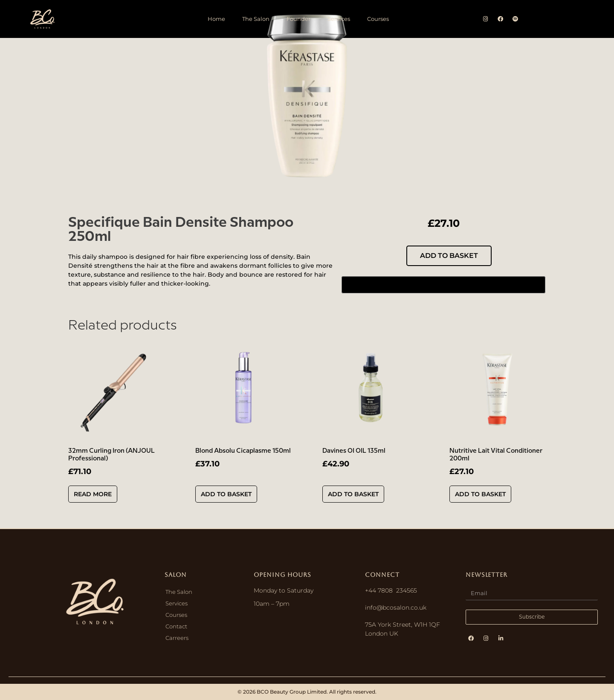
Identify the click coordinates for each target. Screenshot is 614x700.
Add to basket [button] (226, 494)
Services (339, 19)
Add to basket (449, 256)
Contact (176, 626)
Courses (378, 19)
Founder (298, 19)
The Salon (256, 19)
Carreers (177, 638)
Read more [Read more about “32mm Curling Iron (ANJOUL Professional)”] (93, 494)
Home (216, 19)
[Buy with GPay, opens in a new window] (443, 285)
